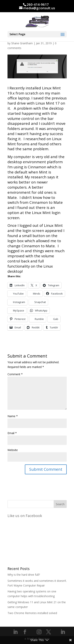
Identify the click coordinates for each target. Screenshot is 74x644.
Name (13, 416)
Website (13, 450)
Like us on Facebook (25, 516)
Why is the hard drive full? (24, 575)
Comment (15, 374)
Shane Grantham (22, 43)
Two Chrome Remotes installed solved (32, 613)
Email (12, 433)
